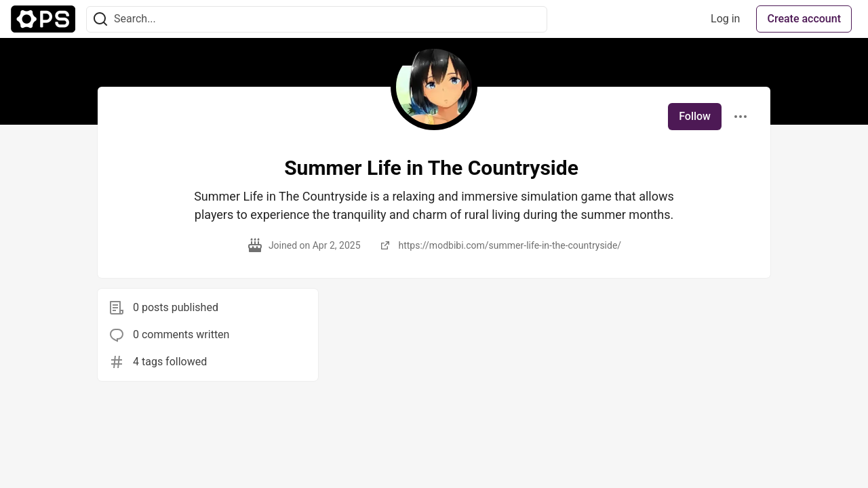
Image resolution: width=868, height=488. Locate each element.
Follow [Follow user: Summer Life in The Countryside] (695, 116)
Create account (804, 19)
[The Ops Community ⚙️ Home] (43, 19)
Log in (725, 19)
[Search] (100, 19)
